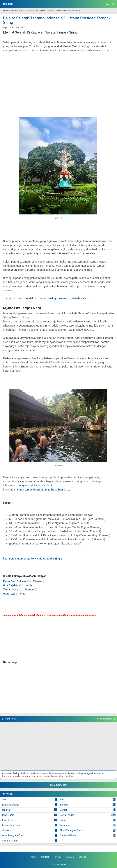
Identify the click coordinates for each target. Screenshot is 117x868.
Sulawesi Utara (68, 835)
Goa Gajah (9, 585)
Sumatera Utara (10, 841)
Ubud (7, 594)
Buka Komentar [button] (58, 785)
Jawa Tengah (67, 815)
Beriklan (83, 857)
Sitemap (70, 857)
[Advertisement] (58, 81)
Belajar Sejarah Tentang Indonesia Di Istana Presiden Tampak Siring (57, 20)
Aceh (4, 800)
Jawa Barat (8, 815)
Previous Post (105, 719)
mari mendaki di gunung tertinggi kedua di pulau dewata (52, 298)
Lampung (65, 825)
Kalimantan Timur (11, 825)
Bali (62, 800)
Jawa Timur (8, 820)
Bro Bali (8, 4)
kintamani (62, 253)
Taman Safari (11, 589)
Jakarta (6, 810)
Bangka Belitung (10, 805)
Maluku (5, 830)
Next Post (10, 719)
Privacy (57, 857)
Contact (45, 857)
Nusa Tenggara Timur (13, 835)
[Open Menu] (107, 4)
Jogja (63, 820)
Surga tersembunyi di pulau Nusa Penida (42, 490)
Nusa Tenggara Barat (71, 830)
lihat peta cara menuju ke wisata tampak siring (31, 559)
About (33, 857)
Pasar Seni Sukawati (16, 581)
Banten (64, 805)
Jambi (63, 810)
